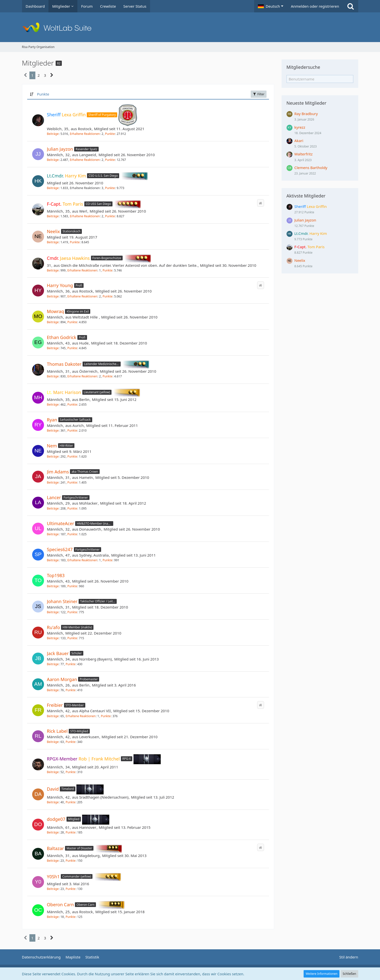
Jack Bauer (58, 653)
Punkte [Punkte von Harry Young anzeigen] (108, 296)
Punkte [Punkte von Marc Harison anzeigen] (72, 404)
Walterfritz (304, 154)
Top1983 (56, 575)
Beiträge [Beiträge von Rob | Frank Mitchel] (53, 772)
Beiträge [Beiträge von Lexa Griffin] (53, 134)
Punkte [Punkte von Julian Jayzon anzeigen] (110, 160)
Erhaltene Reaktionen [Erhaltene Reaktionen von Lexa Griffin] (85, 134)
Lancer (54, 497)
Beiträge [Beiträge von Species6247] (53, 560)
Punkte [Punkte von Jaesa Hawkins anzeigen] (108, 270)
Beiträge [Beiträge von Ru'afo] (53, 638)
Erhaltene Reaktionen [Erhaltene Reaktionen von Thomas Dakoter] (82, 376)
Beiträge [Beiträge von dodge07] (53, 832)
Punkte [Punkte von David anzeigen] (71, 802)
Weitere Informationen (322, 974)
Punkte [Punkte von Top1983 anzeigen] (72, 586)
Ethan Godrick (62, 337)
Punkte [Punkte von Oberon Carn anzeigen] (71, 917)
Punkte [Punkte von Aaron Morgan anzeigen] (71, 690)
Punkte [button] (43, 94)
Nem (52, 446)
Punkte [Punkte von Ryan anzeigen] (72, 430)
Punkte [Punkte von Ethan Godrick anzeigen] (72, 348)
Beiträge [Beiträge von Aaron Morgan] (53, 690)
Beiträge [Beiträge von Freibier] (53, 716)
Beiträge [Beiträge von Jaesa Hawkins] (53, 270)
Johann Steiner (62, 601)
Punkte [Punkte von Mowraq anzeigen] (72, 322)
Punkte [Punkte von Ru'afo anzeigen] (72, 638)
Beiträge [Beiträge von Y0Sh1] (53, 889)
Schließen (349, 974)
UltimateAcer (61, 523)
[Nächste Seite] (52, 75)
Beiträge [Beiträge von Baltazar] (53, 861)
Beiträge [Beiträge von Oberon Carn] (53, 917)
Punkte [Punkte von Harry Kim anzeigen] (110, 188)
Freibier (55, 705)
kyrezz (300, 127)
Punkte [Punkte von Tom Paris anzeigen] (110, 216)
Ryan (52, 420)
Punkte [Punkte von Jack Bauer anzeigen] (71, 664)
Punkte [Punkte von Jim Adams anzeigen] (72, 482)
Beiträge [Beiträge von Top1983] (53, 586)
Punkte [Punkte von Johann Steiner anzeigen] (72, 612)
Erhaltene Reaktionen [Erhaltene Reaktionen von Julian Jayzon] (85, 160)
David (53, 789)
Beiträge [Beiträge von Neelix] (53, 242)
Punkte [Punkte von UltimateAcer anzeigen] (72, 534)
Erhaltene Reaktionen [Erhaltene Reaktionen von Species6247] (82, 560)
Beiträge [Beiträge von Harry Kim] (53, 188)
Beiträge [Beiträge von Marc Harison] (53, 404)
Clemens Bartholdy (311, 168)
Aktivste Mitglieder (306, 196)
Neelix (54, 231)
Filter (259, 94)
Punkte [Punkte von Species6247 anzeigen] (108, 560)
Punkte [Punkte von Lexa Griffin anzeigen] (110, 134)
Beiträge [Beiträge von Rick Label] (53, 742)
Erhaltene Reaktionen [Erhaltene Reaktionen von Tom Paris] (85, 216)
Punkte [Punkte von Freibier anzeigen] (106, 716)
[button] (271, 6)
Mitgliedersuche (303, 67)
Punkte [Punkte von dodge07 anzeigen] (71, 832)
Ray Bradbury (306, 114)
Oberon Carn (60, 905)
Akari (299, 141)
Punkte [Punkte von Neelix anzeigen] (75, 242)
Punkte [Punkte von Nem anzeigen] (72, 456)
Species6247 (60, 549)
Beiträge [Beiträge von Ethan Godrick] (53, 348)
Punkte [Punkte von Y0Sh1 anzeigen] (71, 889)
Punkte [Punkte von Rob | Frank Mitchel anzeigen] (71, 772)
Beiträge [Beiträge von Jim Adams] (53, 482)
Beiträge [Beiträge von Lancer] (53, 508)
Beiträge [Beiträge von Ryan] (53, 430)
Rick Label (57, 731)
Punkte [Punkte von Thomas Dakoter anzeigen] (108, 376)
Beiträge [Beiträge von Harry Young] (53, 296)
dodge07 (56, 819)
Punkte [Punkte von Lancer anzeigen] (72, 508)
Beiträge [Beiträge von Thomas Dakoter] (53, 376)
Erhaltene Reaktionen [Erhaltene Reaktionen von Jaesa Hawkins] (82, 270)
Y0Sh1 (53, 876)
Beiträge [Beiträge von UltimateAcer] (53, 534)
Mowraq (56, 311)
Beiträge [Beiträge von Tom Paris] (53, 216)
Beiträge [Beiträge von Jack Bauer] (53, 664)
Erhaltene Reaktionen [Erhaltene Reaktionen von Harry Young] (82, 296)
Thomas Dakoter (64, 364)
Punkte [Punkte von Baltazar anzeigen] (71, 861)
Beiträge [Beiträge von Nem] (53, 456)
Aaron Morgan (62, 679)
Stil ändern (349, 957)
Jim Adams (58, 472)
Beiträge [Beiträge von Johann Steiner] (53, 612)
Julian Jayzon (60, 149)
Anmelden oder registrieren (315, 6)
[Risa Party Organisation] (190, 27)
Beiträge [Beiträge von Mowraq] (53, 322)
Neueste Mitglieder (307, 103)
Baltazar (56, 848)
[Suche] (351, 6)
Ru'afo (54, 627)
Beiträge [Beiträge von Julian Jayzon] (53, 160)
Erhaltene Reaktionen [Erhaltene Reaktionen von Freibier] (81, 716)
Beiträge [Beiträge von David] (53, 802)
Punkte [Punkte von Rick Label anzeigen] (71, 742)
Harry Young (60, 285)
